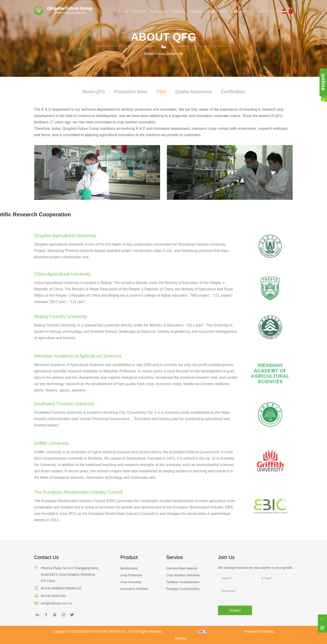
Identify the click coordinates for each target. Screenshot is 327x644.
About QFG (95, 91)
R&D (161, 91)
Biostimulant (129, 568)
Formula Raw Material (182, 568)
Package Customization (183, 589)
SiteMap (180, 638)
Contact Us (262, 11)
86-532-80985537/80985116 (61, 588)
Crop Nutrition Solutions (183, 575)
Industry (195, 11)
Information (240, 11)
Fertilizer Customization (183, 582)
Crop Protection (131, 575)
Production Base (132, 91)
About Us (139, 11)
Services (178, 11)
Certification (231, 91)
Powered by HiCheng (259, 632)
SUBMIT (235, 611)
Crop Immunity (131, 582)
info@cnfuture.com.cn (56, 603)
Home (123, 11)
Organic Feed (216, 11)
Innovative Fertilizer (134, 589)
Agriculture (159, 11)
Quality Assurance (193, 91)
